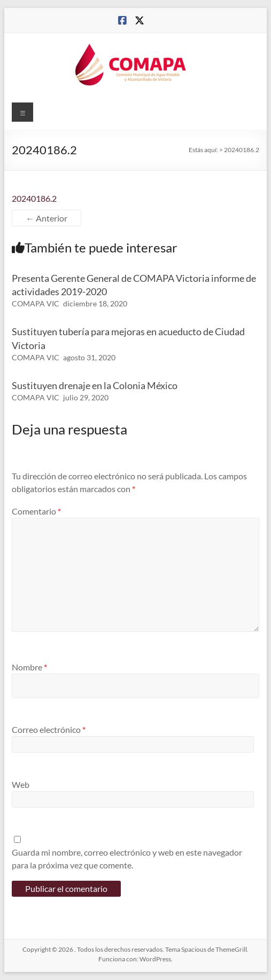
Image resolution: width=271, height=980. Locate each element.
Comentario (36, 511)
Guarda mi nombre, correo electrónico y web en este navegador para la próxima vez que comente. (127, 859)
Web (21, 784)
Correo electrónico (49, 729)
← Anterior (47, 218)
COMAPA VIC (36, 303)
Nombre (29, 667)
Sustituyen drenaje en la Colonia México (95, 385)
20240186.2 (34, 198)
